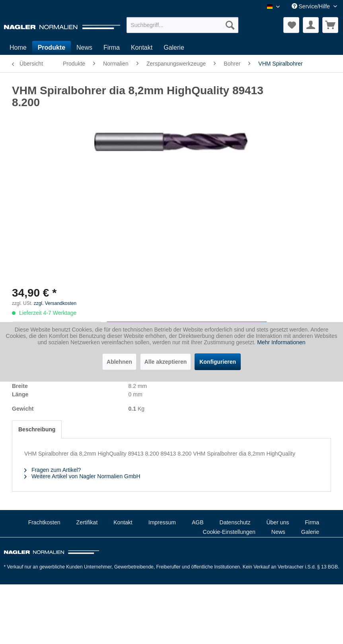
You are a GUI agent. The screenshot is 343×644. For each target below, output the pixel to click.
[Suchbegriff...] (182, 25)
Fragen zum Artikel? (53, 470)
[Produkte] (52, 48)
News (278, 532)
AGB (198, 522)
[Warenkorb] (330, 25)
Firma (312, 522)
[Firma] (112, 48)
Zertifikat (87, 522)
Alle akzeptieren (166, 362)
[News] (84, 48)
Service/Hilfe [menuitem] (312, 6)
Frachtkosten (44, 522)
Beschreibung (37, 429)
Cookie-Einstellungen (229, 532)
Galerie (310, 532)
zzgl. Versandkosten (55, 303)
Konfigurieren (218, 362)
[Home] (18, 48)
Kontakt (123, 522)
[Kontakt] (142, 48)
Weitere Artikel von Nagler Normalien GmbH (82, 476)
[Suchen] (230, 25)
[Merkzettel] (291, 25)
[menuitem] (182, 25)
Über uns (278, 522)
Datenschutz (235, 522)
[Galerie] (174, 48)
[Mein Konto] (311, 25)
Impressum (162, 522)
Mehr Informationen (281, 342)
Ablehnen (119, 362)
